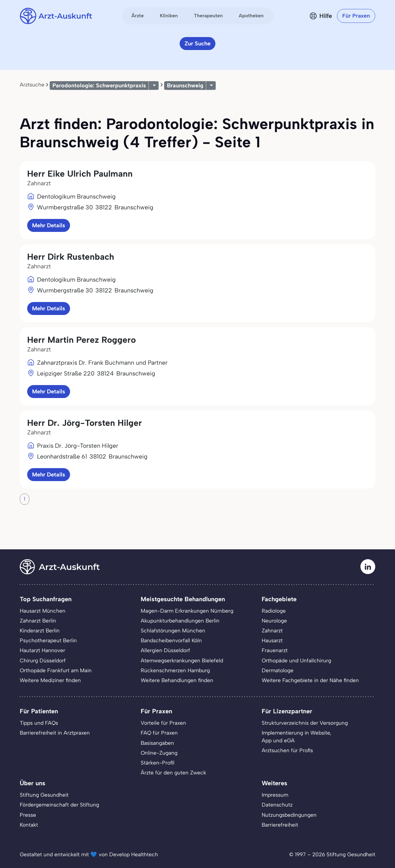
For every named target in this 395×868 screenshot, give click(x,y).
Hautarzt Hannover (42, 650)
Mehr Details (49, 225)
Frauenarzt (275, 650)
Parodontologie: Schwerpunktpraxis (99, 86)
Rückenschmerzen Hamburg (175, 670)
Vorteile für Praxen (163, 723)
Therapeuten (208, 16)
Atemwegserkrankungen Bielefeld (182, 660)
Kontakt (29, 825)
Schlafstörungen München (173, 631)
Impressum (275, 795)
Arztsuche (32, 85)
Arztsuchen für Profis (287, 750)
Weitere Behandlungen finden (177, 680)
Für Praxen (356, 16)
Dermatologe (278, 670)
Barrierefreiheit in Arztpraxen (55, 733)
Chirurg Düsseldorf (43, 660)
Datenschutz (277, 805)
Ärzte (138, 16)
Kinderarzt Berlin (40, 631)
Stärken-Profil (158, 763)
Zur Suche (197, 44)
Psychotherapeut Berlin (48, 640)
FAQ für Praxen (159, 733)
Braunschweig (185, 86)
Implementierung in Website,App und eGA (297, 736)
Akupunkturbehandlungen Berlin (180, 621)
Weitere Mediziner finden (50, 680)
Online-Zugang (159, 753)
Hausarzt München (43, 611)
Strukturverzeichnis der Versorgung (305, 723)
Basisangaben (157, 743)
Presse (28, 815)
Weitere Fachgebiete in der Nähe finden (310, 680)
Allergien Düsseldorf (165, 650)
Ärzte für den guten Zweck (173, 773)
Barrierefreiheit (280, 825)
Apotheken (251, 16)
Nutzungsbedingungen (289, 815)
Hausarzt (272, 640)
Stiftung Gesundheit (44, 795)
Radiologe (274, 611)
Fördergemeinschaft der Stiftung (59, 805)
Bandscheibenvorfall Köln (171, 640)
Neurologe (274, 621)
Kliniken (169, 16)
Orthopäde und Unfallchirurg (296, 660)
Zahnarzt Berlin (38, 621)
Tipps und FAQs (39, 723)
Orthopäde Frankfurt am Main (56, 670)
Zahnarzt (272, 631)
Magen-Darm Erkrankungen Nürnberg (187, 611)
